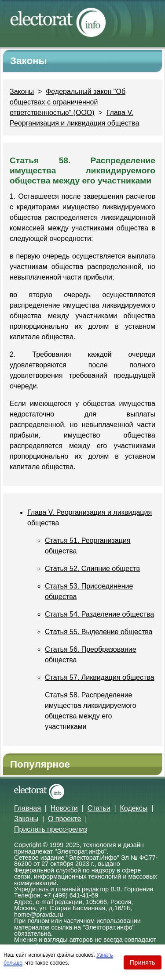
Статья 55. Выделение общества (99, 632)
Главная (27, 808)
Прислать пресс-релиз (51, 829)
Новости (64, 808)
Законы (22, 92)
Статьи (99, 808)
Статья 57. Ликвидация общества (100, 677)
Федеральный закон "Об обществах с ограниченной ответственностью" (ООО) (68, 102)
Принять (143, 962)
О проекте (64, 819)
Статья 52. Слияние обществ (92, 569)
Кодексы (134, 808)
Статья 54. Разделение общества (99, 614)
